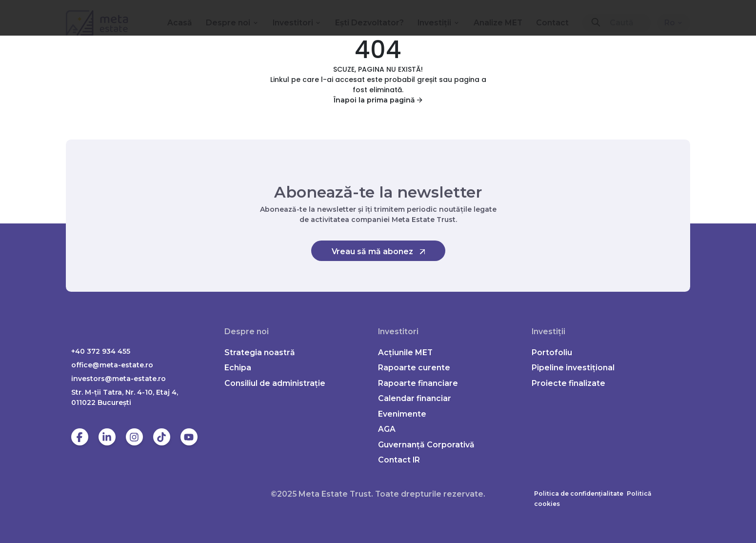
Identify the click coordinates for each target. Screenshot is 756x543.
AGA (387, 429)
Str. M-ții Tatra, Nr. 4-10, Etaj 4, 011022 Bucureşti (125, 397)
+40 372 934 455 (101, 351)
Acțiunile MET (405, 352)
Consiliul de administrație (275, 383)
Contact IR (399, 460)
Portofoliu (552, 352)
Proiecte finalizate (568, 383)
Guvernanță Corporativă (426, 445)
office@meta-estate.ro (112, 365)
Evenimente (402, 414)
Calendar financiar (415, 398)
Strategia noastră (260, 352)
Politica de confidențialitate (579, 493)
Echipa (238, 368)
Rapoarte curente (414, 368)
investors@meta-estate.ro (119, 379)
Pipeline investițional (573, 368)
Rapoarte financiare (418, 383)
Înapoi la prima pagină (378, 100)
